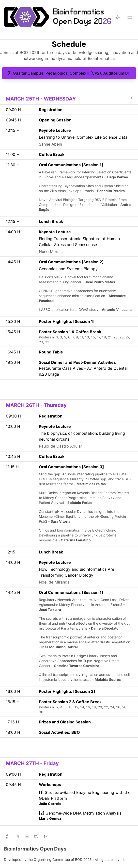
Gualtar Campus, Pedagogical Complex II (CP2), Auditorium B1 (68, 73)
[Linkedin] (27, 836)
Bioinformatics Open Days (35, 849)
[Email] (46, 836)
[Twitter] (36, 836)
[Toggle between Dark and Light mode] (117, 18)
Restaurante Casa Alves (61, 368)
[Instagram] (17, 836)
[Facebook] (7, 836)
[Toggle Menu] (130, 18)
